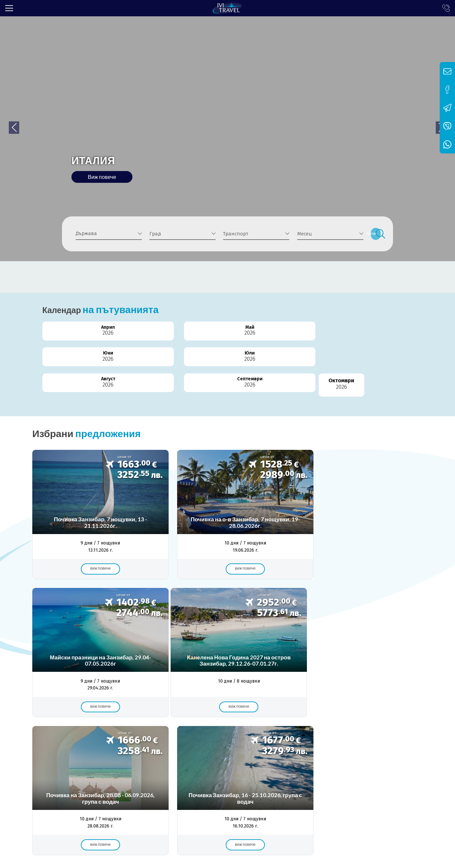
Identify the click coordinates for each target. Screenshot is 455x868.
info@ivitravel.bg (138, 821)
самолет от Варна (259, 739)
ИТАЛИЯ (104, 154)
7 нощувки (371, 730)
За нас (40, 765)
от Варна (338, 730)
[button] (428, 108)
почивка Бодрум (299, 730)
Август (285, 336)
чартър (155, 739)
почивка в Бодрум (117, 730)
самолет (212, 730)
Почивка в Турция (67, 730)
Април (56, 336)
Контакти (261, 765)
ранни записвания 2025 (201, 739)
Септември (342, 336)
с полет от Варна (251, 730)
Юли (228, 336)
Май (113, 336)
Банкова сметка (102, 765)
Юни (170, 336)
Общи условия (148, 765)
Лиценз (65, 765)
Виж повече (117, 175)
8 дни (400, 730)
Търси (376, 234)
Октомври (399, 336)
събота (298, 739)
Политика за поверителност (208, 765)
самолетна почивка (170, 730)
